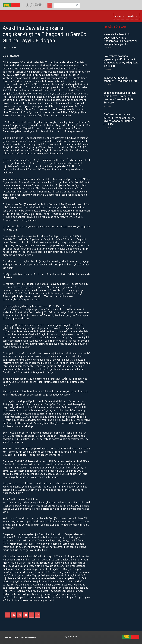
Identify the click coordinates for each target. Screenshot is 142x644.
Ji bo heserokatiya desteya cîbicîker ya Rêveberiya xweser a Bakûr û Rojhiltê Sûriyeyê (120, 98)
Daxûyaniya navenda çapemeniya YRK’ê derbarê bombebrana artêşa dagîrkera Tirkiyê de (121, 61)
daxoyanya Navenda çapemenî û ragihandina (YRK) (121, 79)
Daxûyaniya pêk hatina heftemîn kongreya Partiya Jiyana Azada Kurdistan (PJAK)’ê (119, 119)
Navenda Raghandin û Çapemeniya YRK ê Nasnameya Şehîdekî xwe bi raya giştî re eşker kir (120, 39)
